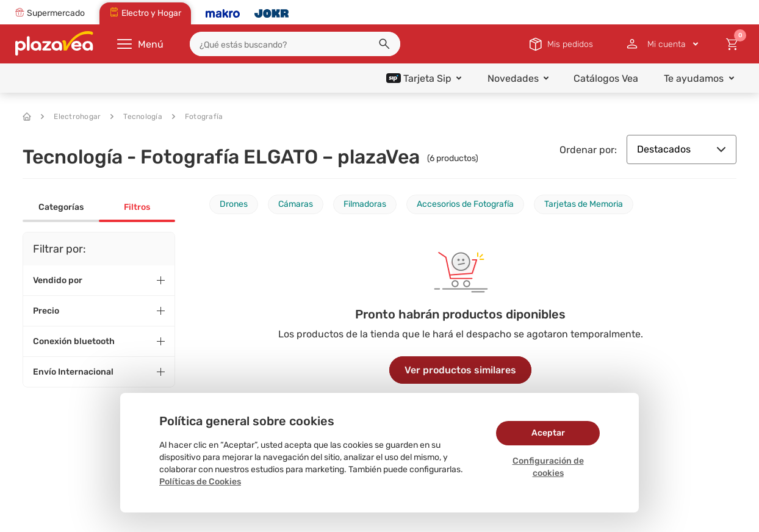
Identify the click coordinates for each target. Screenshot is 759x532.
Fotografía (198, 117)
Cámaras (296, 204)
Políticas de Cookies (200, 482)
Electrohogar (71, 117)
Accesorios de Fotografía (465, 204)
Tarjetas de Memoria (584, 204)
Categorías (61, 207)
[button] (384, 44)
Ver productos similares (460, 370)
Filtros (137, 207)
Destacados (682, 149)
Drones (234, 204)
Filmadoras (365, 204)
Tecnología (136, 117)
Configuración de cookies (548, 467)
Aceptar (548, 433)
